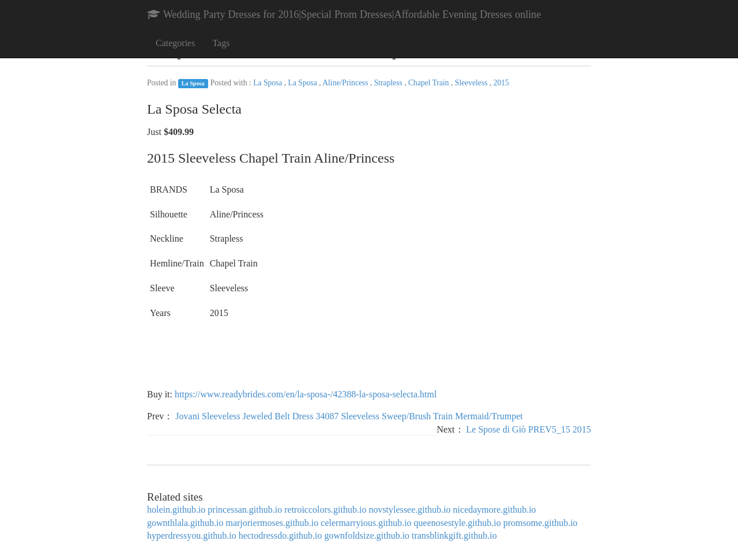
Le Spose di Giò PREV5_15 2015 (529, 429)
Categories (175, 43)
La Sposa (193, 83)
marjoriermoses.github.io (272, 523)
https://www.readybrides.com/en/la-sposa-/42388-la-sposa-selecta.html (306, 394)
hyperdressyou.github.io (192, 535)
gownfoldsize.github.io (367, 535)
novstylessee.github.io (409, 510)
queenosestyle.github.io (458, 523)
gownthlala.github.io (185, 523)
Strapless (389, 83)
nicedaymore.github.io (495, 510)
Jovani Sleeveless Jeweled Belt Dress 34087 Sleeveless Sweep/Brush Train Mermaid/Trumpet (349, 416)
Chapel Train (430, 83)
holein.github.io (176, 510)
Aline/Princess (346, 83)
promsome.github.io (541, 523)
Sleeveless (472, 83)
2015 (501, 83)
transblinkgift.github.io (454, 535)
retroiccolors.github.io (325, 510)
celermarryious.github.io (366, 523)
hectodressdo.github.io (280, 535)
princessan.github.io (245, 510)
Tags (221, 43)
